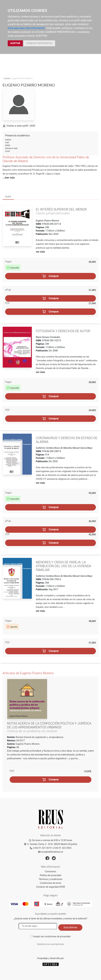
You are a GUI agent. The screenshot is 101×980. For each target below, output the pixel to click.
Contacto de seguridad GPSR (51, 887)
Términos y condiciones (50, 879)
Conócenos (50, 871)
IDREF (8, 146)
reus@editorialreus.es (50, 852)
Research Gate (11, 148)
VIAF (7, 143)
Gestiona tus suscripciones (50, 944)
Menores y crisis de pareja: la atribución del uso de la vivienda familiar (64, 566)
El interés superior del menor (61, 209)
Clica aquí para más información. (26, 28)
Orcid (7, 151)
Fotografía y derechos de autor (63, 331)
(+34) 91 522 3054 (62, 848)
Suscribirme (70, 927)
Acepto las (52, 936)
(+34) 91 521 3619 (41, 848)
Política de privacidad (50, 875)
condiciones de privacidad (57, 936)
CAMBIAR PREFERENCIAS (39, 43)
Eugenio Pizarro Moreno (28, 744)
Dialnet (8, 140)
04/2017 (20, 741)
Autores (7, 78)
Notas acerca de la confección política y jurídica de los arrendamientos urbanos (49, 725)
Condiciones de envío (50, 883)
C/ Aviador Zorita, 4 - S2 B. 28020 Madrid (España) (51, 844)
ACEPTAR (15, 43)
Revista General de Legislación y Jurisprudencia (39, 737)
